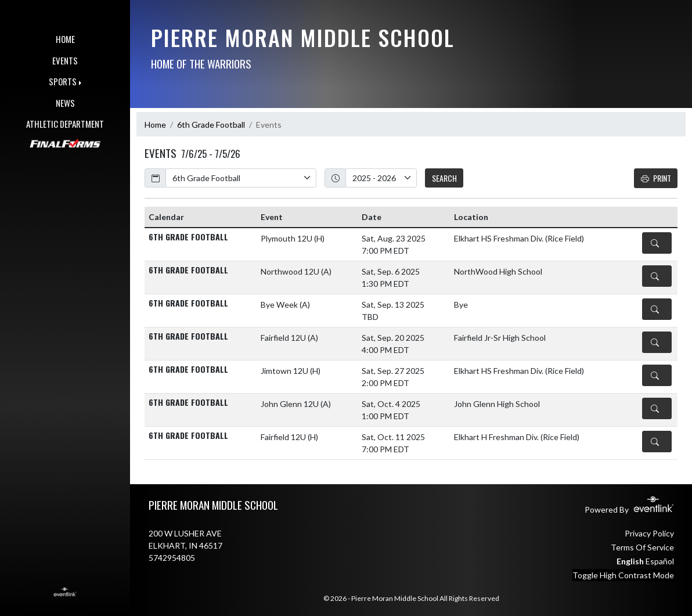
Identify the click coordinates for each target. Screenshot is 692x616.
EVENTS (65, 60)
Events (269, 125)
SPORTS (63, 81)
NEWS (65, 103)
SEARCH (444, 178)
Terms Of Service (642, 547)
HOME (65, 39)
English (630, 561)
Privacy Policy (649, 533)
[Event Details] (657, 243)
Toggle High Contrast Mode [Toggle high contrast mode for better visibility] (623, 575)
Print (656, 178)
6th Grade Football (211, 125)
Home (155, 125)
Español (660, 561)
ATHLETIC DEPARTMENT (65, 124)
